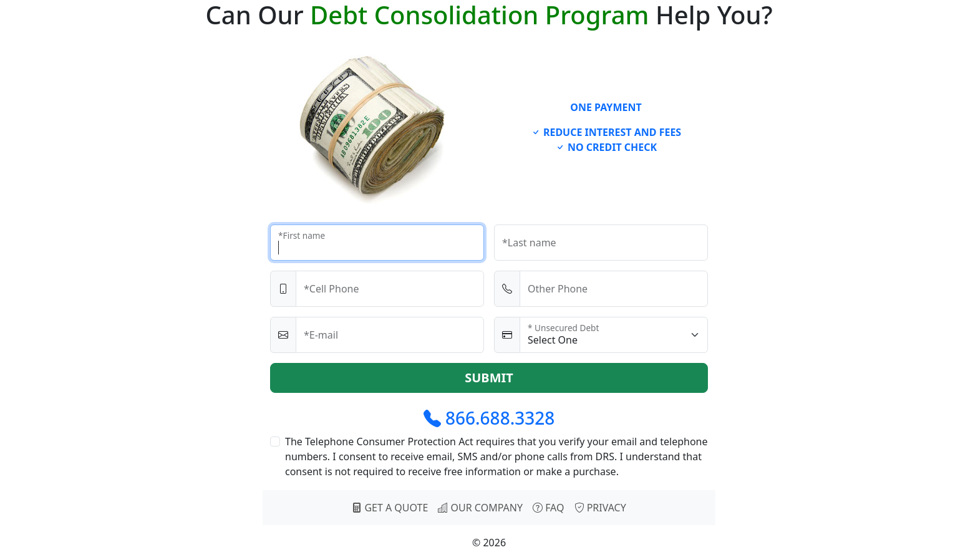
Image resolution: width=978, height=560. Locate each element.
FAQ (549, 508)
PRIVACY (600, 508)
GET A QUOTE (390, 508)
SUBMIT (489, 378)
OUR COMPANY (480, 508)
